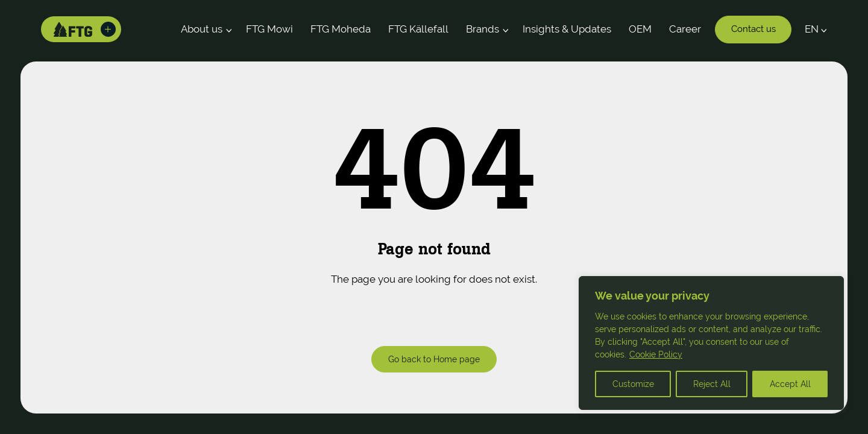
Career (685, 29)
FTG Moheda (341, 29)
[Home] (73, 30)
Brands (483, 29)
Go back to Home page (434, 359)
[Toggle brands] (108, 30)
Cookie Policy (656, 354)
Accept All (790, 384)
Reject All (712, 384)
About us (202, 29)
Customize (633, 384)
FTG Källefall (418, 29)
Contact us (753, 29)
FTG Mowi (269, 29)
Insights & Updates (567, 29)
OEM (640, 29)
